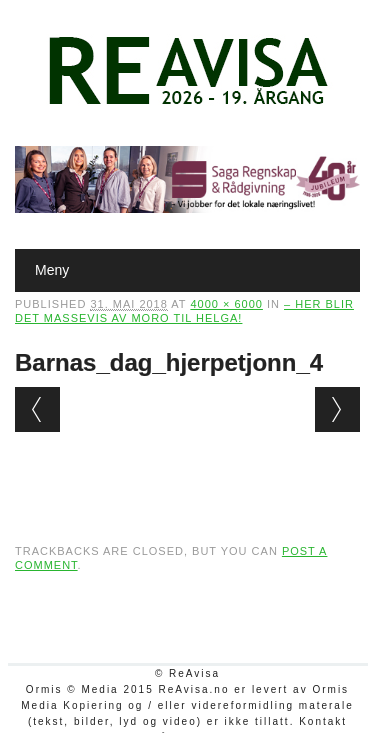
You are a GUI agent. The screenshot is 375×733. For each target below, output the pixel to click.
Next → (337, 409)
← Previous (37, 409)
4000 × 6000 (226, 304)
